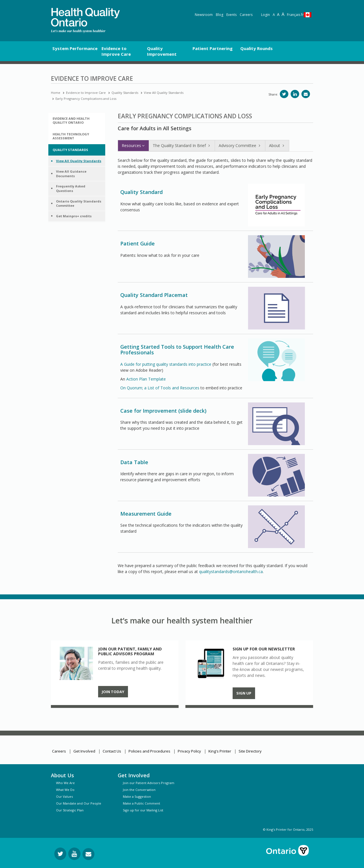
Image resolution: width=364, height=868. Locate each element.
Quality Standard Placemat (154, 295)
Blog (220, 15)
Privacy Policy (189, 751)
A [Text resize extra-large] (283, 14)
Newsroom (204, 15)
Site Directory (250, 751)
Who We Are (65, 783)
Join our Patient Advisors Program (149, 783)
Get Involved (84, 751)
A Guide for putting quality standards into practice (166, 364)
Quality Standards (125, 93)
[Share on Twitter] (284, 94)
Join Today (113, 692)
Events (231, 15)
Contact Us (112, 751)
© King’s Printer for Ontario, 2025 (288, 829)
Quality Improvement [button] (162, 51)
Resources (133, 145)
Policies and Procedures (149, 751)
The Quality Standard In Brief (182, 145)
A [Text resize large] (278, 14)
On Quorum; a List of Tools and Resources (160, 388)
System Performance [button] (75, 48)
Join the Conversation (139, 790)
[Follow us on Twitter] (60, 854)
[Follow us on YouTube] (74, 854)
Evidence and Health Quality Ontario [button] (71, 120)
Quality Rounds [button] (257, 48)
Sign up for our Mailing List (143, 810)
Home (56, 93)
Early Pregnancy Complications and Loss (86, 99)
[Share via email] (306, 94)
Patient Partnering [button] (213, 48)
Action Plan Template (146, 379)
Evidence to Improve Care (86, 93)
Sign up (244, 693)
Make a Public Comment (141, 803)
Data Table (134, 462)
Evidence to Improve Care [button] (116, 51)
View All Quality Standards (164, 93)
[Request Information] (88, 854)
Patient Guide (137, 243)
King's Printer (220, 751)
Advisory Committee (240, 145)
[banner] (85, 17)
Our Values (64, 796)
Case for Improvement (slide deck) (163, 411)
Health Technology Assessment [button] (71, 136)
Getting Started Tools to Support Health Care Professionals (177, 350)
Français (295, 15)
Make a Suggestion (137, 796)
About (277, 145)
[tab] (77, 121)
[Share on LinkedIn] (295, 94)
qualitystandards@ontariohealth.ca (231, 572)
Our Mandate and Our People (79, 803)
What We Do (65, 790)
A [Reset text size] (274, 15)
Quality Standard (141, 192)
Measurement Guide (146, 514)
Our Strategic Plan (70, 810)
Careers (246, 15)
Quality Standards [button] (70, 150)
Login (265, 15)
